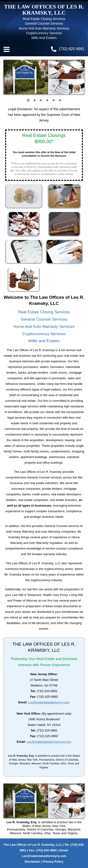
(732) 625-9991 (68, 49)
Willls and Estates (44, 341)
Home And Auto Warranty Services (44, 327)
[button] (28, 100)
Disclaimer (32, 862)
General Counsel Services (44, 319)
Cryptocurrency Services (44, 334)
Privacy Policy (53, 862)
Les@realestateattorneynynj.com (49, 742)
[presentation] (8, 77)
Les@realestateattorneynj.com (49, 702)
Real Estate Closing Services (44, 312)
